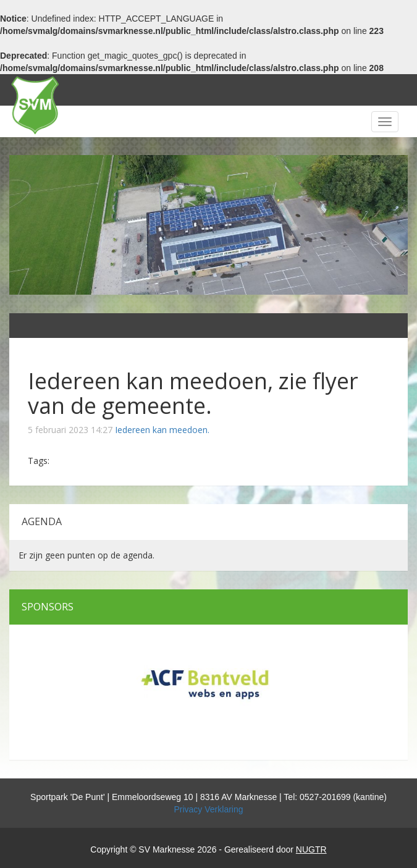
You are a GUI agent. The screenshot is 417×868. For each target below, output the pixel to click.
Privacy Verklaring (208, 809)
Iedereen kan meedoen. (162, 430)
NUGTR (311, 849)
